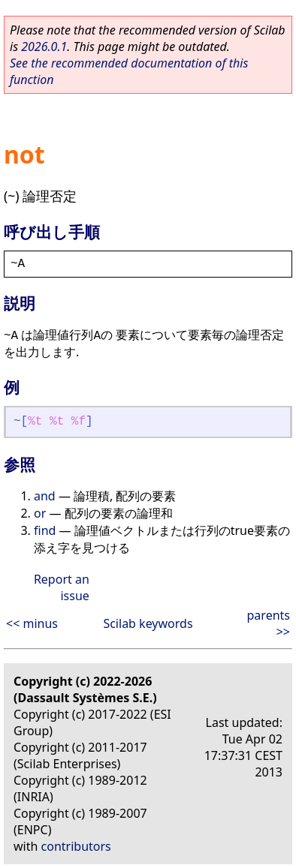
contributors (76, 846)
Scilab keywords (148, 623)
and (45, 496)
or (40, 513)
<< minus (32, 623)
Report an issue (62, 587)
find (45, 530)
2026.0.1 (44, 47)
